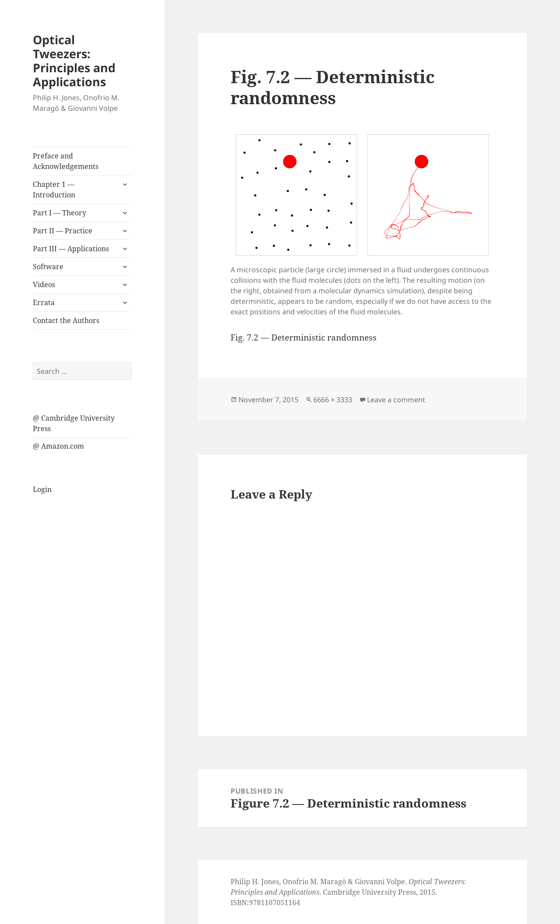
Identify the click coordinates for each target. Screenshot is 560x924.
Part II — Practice (63, 231)
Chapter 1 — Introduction (54, 190)
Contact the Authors (66, 320)
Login (42, 489)
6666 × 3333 (333, 400)
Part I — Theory (59, 213)
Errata (44, 302)
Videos (44, 285)
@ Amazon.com (58, 446)
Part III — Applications (71, 249)
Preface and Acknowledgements (66, 161)
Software (48, 267)
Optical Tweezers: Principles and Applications (74, 61)
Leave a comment (396, 400)
